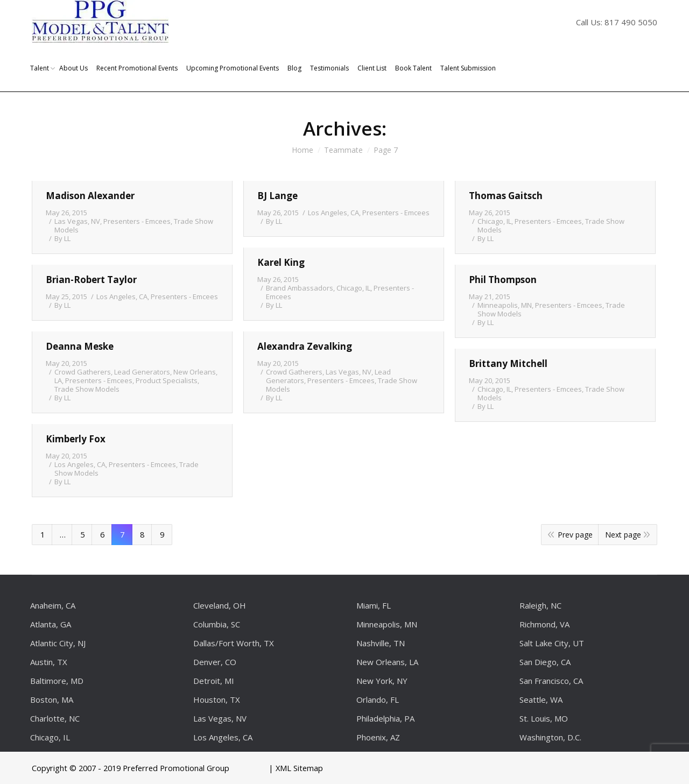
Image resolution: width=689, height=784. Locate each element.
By (62, 238)
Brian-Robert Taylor (91, 280)
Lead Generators (142, 372)
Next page (623, 535)
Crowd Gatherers (83, 372)
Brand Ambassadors (300, 288)
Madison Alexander (90, 196)
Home (303, 150)
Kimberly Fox (76, 439)
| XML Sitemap (296, 768)
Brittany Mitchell (508, 363)
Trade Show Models (87, 389)
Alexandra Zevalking (305, 346)
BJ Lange (277, 196)
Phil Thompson (503, 280)
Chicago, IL (494, 221)
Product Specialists (167, 380)
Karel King (281, 262)
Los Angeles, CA (333, 213)
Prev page (575, 535)
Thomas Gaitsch (506, 196)
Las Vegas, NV (77, 221)
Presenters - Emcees (137, 221)
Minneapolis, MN (505, 305)
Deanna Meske (80, 346)
